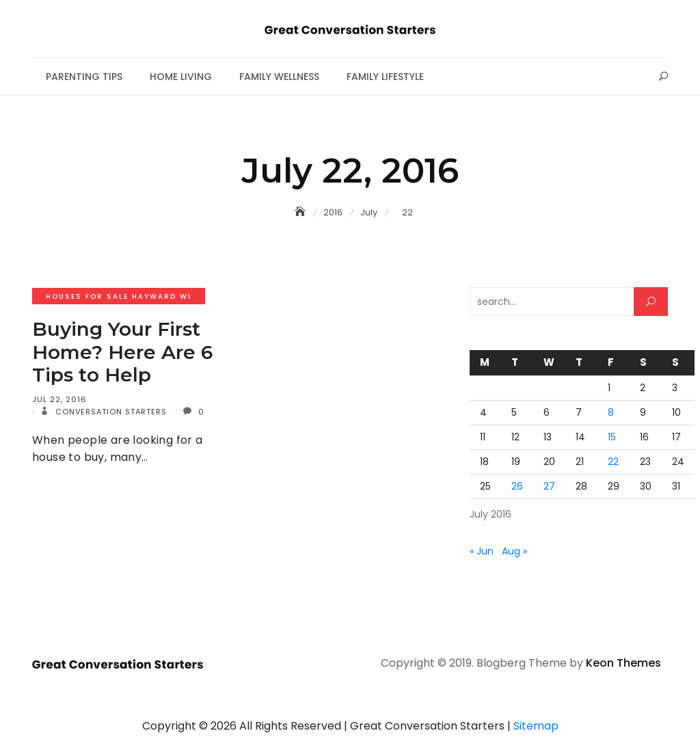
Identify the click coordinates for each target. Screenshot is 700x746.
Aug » (514, 551)
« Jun (482, 551)
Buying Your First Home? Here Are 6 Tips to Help (122, 352)
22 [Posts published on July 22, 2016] (613, 462)
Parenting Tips (84, 77)
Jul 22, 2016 (59, 399)
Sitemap (536, 726)
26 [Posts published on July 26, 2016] (517, 486)
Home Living (181, 77)
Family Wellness (279, 77)
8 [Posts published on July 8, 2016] (611, 412)
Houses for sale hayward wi (119, 296)
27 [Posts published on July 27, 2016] (549, 486)
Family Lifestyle (385, 77)
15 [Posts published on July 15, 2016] (612, 437)
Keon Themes (623, 663)
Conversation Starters (110, 412)
